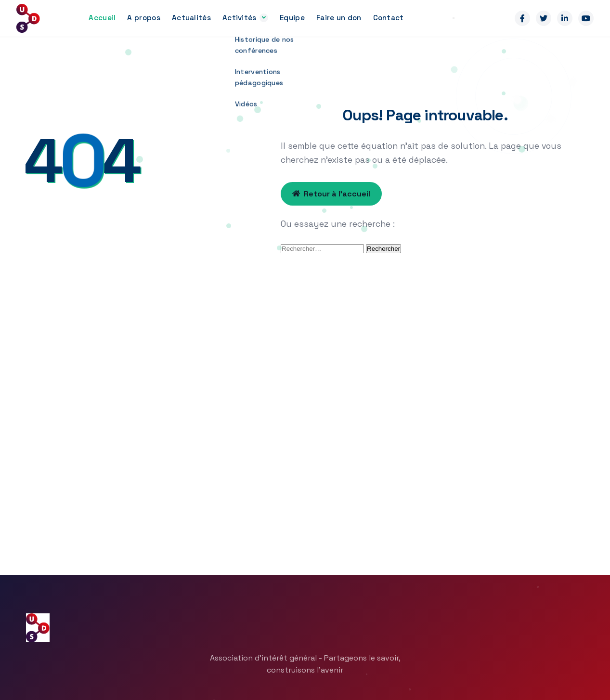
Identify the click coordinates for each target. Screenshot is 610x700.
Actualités (191, 18)
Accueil (102, 18)
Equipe (292, 18)
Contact (389, 18)
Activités (240, 18)
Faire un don (339, 18)
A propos (143, 18)
